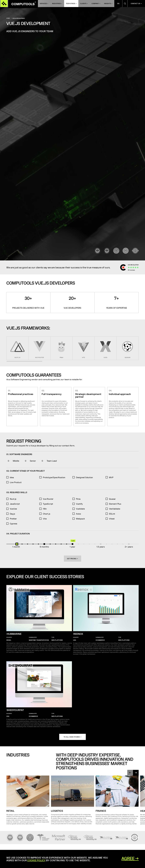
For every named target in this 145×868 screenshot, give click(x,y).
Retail (10, 811)
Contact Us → (136, 4)
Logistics (57, 811)
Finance (101, 811)
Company (95, 4)
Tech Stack (71, 4)
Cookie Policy (36, 860)
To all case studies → (72, 737)
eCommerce (100, 640)
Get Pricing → (72, 559)
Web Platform (57, 640)
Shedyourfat (15, 710)
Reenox (78, 634)
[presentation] (129, 773)
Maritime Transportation (39, 640)
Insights (108, 4)
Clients (83, 4)
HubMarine (14, 634)
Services (43, 4)
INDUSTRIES (56, 4)
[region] (72, 348)
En (118, 4)
